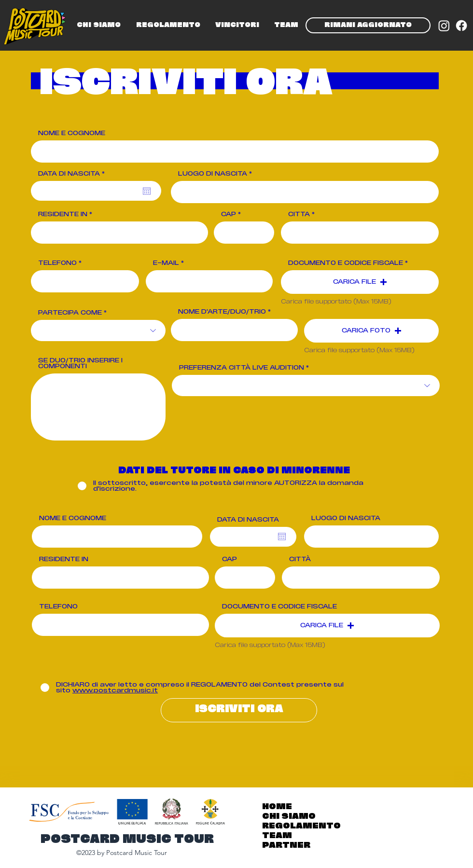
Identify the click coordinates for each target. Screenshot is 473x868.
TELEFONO (57, 263)
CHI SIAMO (289, 817)
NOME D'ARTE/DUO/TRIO (222, 312)
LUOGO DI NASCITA (213, 174)
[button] (360, 282)
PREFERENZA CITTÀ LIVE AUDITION (242, 368)
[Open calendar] (147, 191)
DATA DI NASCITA (74, 174)
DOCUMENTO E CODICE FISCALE (346, 263)
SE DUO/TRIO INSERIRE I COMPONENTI (80, 363)
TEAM (277, 836)
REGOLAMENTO (301, 826)
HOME (277, 807)
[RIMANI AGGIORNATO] (368, 25)
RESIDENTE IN (63, 214)
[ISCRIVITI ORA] (239, 710)
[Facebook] (461, 26)
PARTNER (286, 846)
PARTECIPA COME (70, 313)
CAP (229, 214)
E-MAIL (166, 263)
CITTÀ (299, 214)
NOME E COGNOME (72, 133)
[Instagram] (444, 26)
